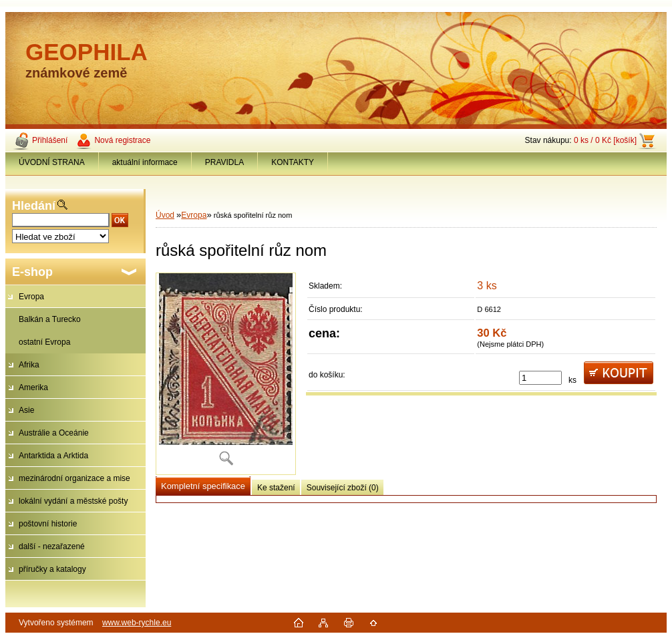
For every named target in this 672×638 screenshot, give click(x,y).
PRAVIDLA (224, 162)
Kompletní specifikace (203, 486)
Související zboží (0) (343, 488)
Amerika (33, 387)
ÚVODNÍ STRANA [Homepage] (52, 162)
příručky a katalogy (52, 569)
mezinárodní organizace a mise (74, 478)
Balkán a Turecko (50, 319)
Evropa (31, 297)
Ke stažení (276, 488)
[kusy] (540, 378)
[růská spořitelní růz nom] (226, 373)
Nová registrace (122, 140)
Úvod (165, 215)
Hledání (34, 206)
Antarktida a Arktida (53, 456)
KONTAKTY (293, 162)
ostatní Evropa (44, 342)
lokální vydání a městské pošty (73, 501)
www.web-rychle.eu (137, 623)
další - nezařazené (52, 546)
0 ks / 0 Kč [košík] (605, 140)
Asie (26, 410)
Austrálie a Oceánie (54, 433)
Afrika (29, 365)
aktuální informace (145, 162)
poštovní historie (48, 524)
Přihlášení (50, 140)
